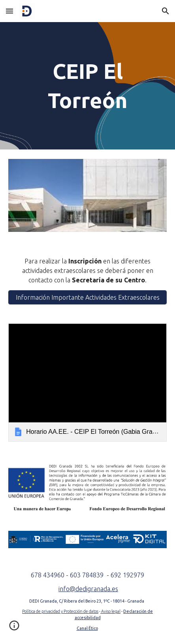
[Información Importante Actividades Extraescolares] (87, 297)
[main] (87, 86)
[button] (9, 11)
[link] (87, 383)
